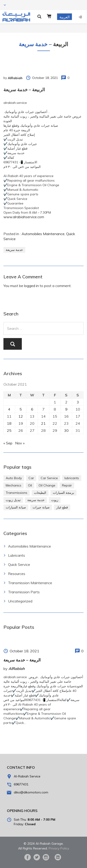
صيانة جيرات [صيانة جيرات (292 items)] (41, 507)
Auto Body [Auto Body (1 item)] (14, 478)
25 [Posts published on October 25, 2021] (9, 430)
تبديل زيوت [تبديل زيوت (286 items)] (13, 500)
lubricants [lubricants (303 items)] (72, 478)
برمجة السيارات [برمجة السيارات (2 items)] (63, 493)
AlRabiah (15, 78)
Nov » (20, 443)
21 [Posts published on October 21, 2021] (43, 423)
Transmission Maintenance (30, 583)
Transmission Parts (24, 592)
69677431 (21, 784)
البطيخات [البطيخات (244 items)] (40, 493)
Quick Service (19, 564)
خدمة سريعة (14, 250)
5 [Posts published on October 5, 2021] (21, 409)
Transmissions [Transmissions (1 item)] (17, 493)
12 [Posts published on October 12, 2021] (21, 416)
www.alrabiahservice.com (24, 217)
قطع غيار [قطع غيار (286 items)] (62, 507)
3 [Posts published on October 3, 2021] (78, 402)
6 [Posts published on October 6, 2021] (32, 409)
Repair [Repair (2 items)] (67, 485)
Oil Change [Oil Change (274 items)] (47, 485)
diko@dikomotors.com (31, 792)
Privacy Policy (59, 848)
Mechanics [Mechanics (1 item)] (14, 485)
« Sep (8, 443)
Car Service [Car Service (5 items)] (49, 478)
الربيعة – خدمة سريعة (22, 660)
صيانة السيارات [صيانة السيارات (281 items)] (16, 507)
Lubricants (17, 555)
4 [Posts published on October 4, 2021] (9, 409)
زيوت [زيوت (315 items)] (55, 500)
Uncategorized (20, 601)
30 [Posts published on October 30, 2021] (66, 430)
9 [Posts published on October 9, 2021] (66, 409)
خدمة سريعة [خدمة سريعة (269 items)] (36, 500)
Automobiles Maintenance (43, 234)
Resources (17, 574)
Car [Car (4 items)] (31, 478)
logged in (31, 286)
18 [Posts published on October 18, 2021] (9, 423)
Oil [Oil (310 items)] (30, 485)
